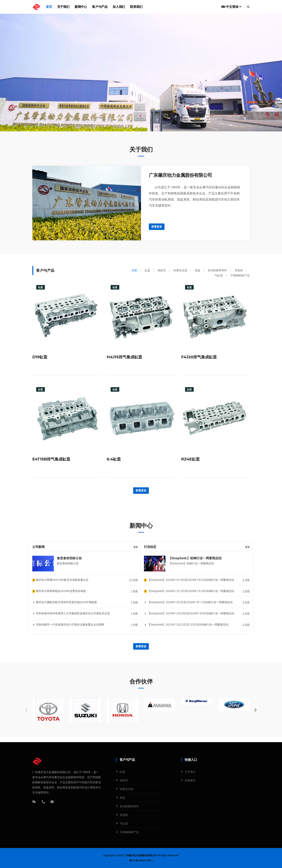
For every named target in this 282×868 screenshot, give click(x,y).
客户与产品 (100, 7)
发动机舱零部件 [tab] (217, 270)
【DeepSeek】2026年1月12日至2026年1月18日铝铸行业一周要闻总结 (189, 591)
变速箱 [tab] (239, 270)
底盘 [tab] (198, 270)
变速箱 (124, 815)
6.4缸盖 (114, 459)
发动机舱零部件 (129, 806)
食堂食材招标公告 (69, 558)
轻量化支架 (127, 789)
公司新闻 (38, 547)
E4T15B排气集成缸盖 (51, 459)
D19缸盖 (40, 357)
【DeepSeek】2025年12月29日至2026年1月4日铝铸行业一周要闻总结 (189, 613)
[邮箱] (52, 802)
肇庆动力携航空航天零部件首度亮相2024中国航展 (65, 602)
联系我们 (136, 7)
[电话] (43, 802)
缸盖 (122, 772)
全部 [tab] (134, 270)
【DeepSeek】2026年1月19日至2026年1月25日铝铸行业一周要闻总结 (189, 580)
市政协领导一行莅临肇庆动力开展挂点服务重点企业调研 (68, 624)
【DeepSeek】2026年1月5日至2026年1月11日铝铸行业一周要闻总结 (188, 602)
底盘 (122, 798)
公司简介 (190, 772)
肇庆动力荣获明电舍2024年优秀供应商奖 (59, 591)
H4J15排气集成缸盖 (124, 357)
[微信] (34, 802)
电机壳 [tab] (162, 270)
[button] (256, 710)
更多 (136, 547)
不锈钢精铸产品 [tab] (240, 275)
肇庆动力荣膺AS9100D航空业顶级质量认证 (60, 580)
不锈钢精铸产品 (129, 832)
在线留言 (190, 780)
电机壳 (124, 780)
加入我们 (119, 7)
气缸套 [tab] (219, 275)
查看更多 (157, 227)
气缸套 (124, 823)
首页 (49, 7)
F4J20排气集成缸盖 (199, 357)
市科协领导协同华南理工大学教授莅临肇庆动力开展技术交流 (71, 613)
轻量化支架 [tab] (180, 270)
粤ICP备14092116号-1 (141, 860)
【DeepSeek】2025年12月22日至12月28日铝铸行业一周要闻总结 (186, 624)
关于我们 (63, 7)
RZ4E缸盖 (190, 459)
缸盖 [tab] (147, 270)
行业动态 (150, 547)
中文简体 (231, 7)
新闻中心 (81, 7)
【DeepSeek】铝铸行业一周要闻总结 (195, 558)
